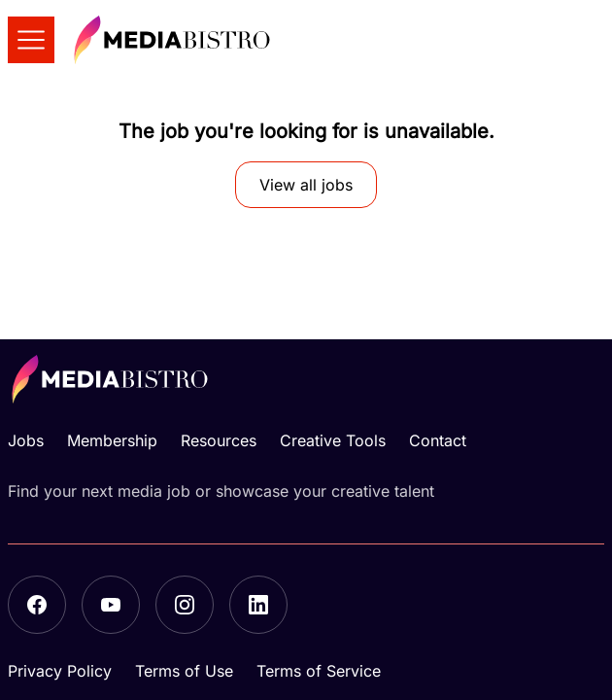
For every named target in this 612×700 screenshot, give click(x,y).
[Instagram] (185, 605)
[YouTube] (111, 605)
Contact (438, 440)
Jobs (26, 440)
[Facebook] (37, 605)
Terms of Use (184, 671)
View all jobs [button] (306, 185)
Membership (112, 440)
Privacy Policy (60, 671)
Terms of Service (319, 671)
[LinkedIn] (258, 605)
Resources (219, 440)
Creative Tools (333, 440)
